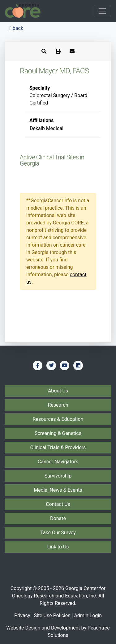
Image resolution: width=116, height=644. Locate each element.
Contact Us (58, 504)
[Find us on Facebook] (38, 365)
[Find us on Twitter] (51, 365)
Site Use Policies (52, 615)
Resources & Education (58, 419)
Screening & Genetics (58, 433)
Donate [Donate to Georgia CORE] (58, 518)
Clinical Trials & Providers (58, 447)
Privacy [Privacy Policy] (22, 615)
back (16, 28)
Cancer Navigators (58, 462)
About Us (58, 391)
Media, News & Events (58, 490)
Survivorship (58, 476)
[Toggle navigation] (102, 11)
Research (58, 405)
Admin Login (88, 615)
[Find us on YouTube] (65, 365)
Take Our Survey (58, 533)
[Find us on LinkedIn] (78, 365)
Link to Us (58, 547)
